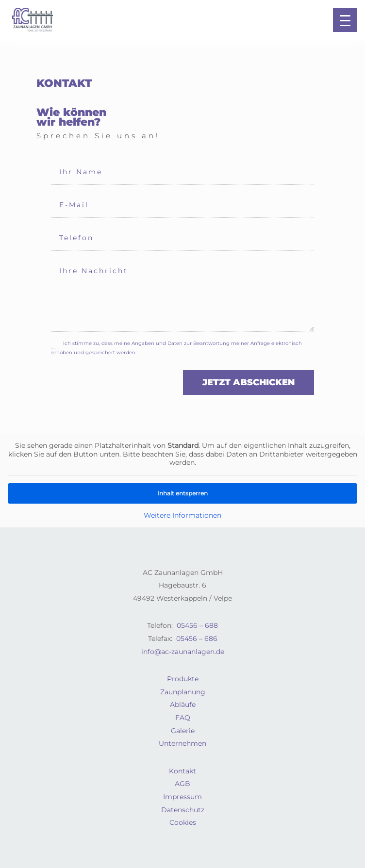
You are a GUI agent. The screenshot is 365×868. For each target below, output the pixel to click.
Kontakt (182, 771)
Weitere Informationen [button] (182, 515)
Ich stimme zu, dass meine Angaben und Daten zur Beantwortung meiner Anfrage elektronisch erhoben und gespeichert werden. (177, 348)
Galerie (183, 731)
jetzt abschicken (249, 382)
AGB (182, 784)
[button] (345, 20)
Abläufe (183, 704)
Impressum (182, 797)
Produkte (183, 679)
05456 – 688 (197, 625)
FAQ (183, 718)
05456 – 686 (197, 639)
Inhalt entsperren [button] (182, 493)
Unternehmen (182, 743)
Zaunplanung (183, 692)
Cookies (183, 822)
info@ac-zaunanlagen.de (183, 652)
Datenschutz (183, 810)
